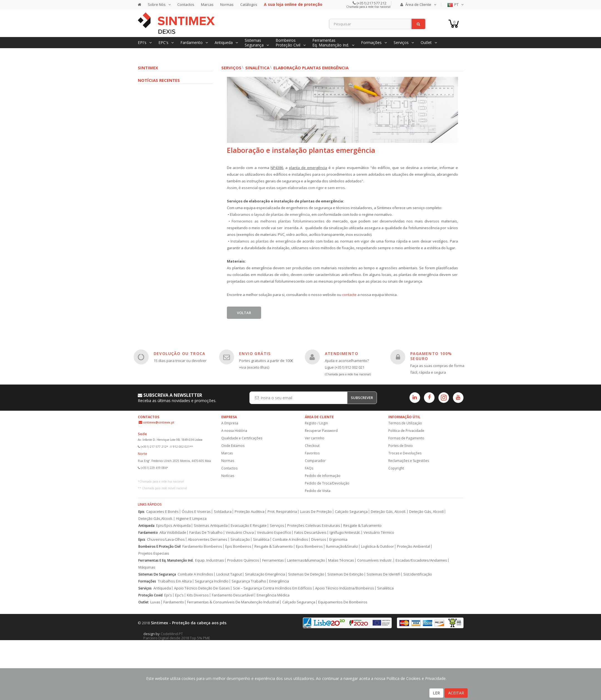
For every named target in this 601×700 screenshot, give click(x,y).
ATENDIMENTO (342, 353)
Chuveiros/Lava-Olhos (166, 539)
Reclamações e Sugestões (409, 461)
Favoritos (312, 453)
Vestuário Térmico (379, 533)
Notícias (228, 476)
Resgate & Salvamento (362, 526)
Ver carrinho (315, 438)
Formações (147, 581)
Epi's (168, 595)
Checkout (312, 446)
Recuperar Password (321, 431)
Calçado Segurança (351, 512)
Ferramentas (273, 560)
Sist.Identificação (418, 574)
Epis (141, 512)
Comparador (315, 461)
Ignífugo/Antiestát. (345, 533)
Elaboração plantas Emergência (311, 68)
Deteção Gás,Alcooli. (156, 519)
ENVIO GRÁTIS (255, 353)
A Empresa (230, 423)
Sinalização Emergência (265, 574)
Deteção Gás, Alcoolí (426, 512)
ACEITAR (456, 693)
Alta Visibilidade (173, 533)
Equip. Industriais (210, 560)
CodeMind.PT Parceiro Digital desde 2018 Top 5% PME (177, 636)
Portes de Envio (401, 446)
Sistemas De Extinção (345, 574)
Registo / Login (316, 423)
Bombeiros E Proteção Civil (160, 546)
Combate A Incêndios (290, 539)
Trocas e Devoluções (405, 453)
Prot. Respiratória (282, 512)
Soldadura (223, 512)
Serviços (231, 68)
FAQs (309, 468)
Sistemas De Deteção (306, 574)
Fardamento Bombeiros (202, 546)
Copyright (396, 468)
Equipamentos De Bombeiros (343, 602)
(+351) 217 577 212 (371, 3)
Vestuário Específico (274, 533)
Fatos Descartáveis (310, 533)
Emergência (279, 581)
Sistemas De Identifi (383, 574)
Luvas (155, 602)
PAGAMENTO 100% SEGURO (431, 356)
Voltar (244, 313)
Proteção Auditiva (250, 512)
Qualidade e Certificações (242, 438)
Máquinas (147, 567)
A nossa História (234, 431)
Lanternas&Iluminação (306, 560)
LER (436, 693)
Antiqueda (146, 526)
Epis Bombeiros (238, 546)
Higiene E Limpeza (191, 519)
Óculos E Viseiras (196, 512)
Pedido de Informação (323, 476)
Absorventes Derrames (208, 539)
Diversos (319, 539)
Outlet (143, 602)
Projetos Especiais (154, 553)
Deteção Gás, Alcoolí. (388, 512)
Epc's (179, 595)
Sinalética (257, 68)
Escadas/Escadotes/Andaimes (421, 560)
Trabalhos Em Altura (175, 581)
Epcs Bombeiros (309, 546)
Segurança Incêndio (212, 581)
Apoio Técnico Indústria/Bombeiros (345, 588)
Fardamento (148, 533)
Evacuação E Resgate (249, 526)
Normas (227, 4)
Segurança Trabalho (249, 581)
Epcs (142, 539)
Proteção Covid (150, 595)
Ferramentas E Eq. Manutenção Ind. (166, 560)
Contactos (186, 4)
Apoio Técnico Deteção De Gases (202, 588)
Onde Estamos (233, 446)
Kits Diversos (198, 595)
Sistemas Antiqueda (211, 526)
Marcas (207, 4)
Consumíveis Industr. (375, 560)
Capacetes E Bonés (162, 512)
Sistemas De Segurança (157, 574)
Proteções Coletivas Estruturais (314, 526)
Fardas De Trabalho (206, 533)
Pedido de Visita (318, 491)
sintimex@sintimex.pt (159, 422)
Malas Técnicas (341, 560)
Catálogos (249, 4)
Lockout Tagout (229, 574)
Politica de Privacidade (406, 431)
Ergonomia (338, 539)
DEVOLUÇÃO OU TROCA (180, 353)
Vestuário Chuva (240, 533)
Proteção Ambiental (414, 546)
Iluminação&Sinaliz (342, 546)
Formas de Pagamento (406, 438)
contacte (350, 295)
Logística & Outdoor (377, 546)
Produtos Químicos (243, 560)
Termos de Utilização (405, 423)
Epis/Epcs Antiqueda (173, 526)
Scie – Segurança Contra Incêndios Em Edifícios (273, 588)
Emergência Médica (273, 595)
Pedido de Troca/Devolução (327, 483)
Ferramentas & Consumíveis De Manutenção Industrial (233, 602)
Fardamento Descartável (233, 595)
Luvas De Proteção (316, 512)
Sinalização (240, 539)
